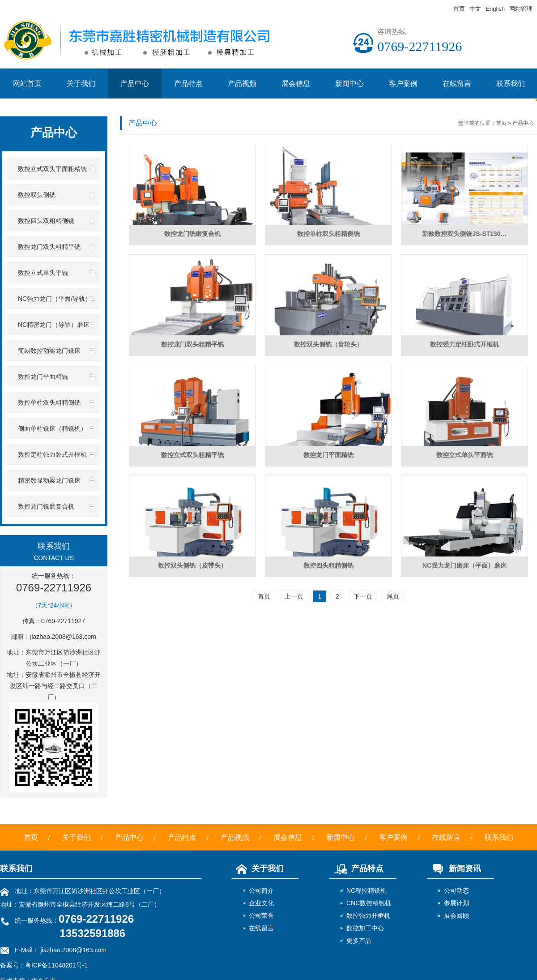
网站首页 (27, 83)
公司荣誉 (261, 916)
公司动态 (456, 890)
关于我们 (81, 83)
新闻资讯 (454, 869)
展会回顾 (456, 916)
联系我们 (499, 837)
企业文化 (261, 903)
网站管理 (521, 9)
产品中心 (135, 83)
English (495, 9)
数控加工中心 (365, 928)
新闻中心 (349, 83)
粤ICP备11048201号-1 (56, 965)
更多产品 (359, 941)
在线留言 (457, 83)
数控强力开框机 (368, 916)
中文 (475, 9)
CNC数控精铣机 (369, 903)
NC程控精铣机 (367, 890)
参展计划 (456, 903)
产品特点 (188, 83)
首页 (459, 9)
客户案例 (403, 83)
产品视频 (242, 83)
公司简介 (261, 890)
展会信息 (296, 83)
